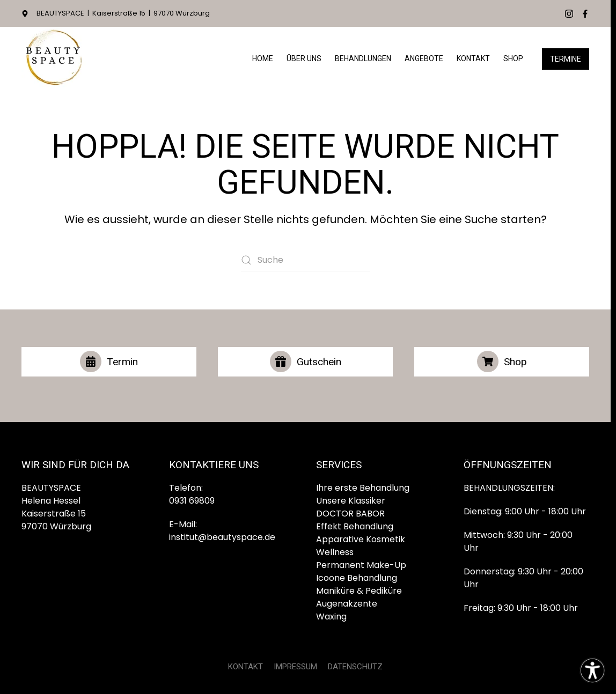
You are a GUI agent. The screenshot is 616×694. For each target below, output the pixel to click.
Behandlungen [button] (363, 58)
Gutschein (306, 361)
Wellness (335, 552)
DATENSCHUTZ (355, 667)
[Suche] (305, 260)
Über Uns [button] (304, 58)
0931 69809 (192, 501)
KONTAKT (245, 667)
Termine (566, 59)
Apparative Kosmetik (361, 539)
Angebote (424, 58)
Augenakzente (347, 604)
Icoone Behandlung (357, 578)
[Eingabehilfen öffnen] (592, 670)
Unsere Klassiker (351, 501)
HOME (263, 58)
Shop (513, 58)
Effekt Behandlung (355, 526)
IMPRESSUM (295, 667)
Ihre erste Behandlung (363, 488)
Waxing (331, 617)
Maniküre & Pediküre (359, 591)
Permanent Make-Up (361, 565)
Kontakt (473, 58)
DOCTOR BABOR (350, 514)
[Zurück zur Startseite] (54, 59)
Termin (109, 361)
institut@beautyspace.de (222, 537)
